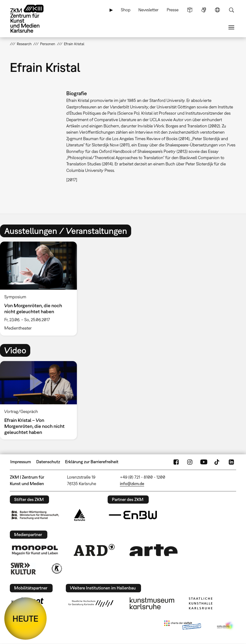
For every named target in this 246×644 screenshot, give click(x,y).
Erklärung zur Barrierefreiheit (92, 462)
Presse (173, 10)
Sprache (217, 10)
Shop (126, 10)
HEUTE (25, 619)
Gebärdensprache (204, 10)
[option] (41, 289)
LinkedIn (231, 462)
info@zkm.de (132, 484)
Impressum (21, 462)
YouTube (204, 462)
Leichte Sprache (190, 10)
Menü (231, 27)
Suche (231, 10)
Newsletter (148, 10)
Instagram (190, 462)
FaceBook (176, 462)
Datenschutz (48, 462)
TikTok (217, 462)
